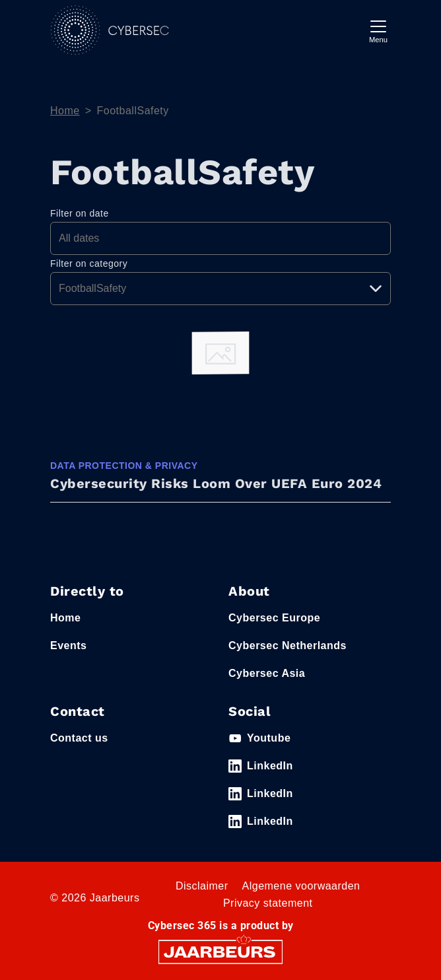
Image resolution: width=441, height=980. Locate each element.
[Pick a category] (220, 289)
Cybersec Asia (267, 673)
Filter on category (89, 263)
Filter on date (80, 213)
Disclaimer (202, 886)
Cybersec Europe (274, 618)
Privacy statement (268, 903)
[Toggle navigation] (378, 30)
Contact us (79, 738)
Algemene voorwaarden (301, 886)
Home (65, 111)
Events (68, 646)
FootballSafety (133, 111)
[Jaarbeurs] (220, 951)
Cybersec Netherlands (288, 646)
